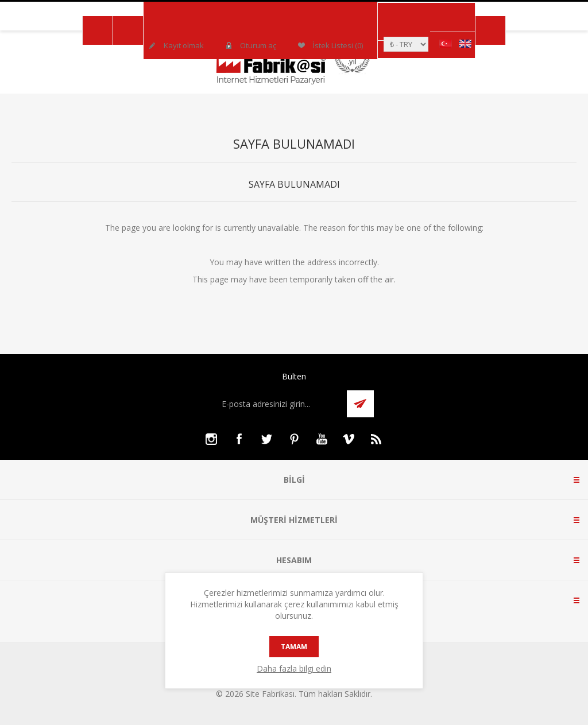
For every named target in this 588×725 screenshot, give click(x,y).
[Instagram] (211, 439)
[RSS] (377, 439)
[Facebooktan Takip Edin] (239, 439)
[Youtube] (322, 439)
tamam (294, 647)
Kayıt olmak (184, 45)
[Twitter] (266, 439)
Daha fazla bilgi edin (294, 668)
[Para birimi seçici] (406, 44)
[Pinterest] (294, 439)
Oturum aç (258, 45)
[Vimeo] (349, 439)
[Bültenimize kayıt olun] (278, 404)
